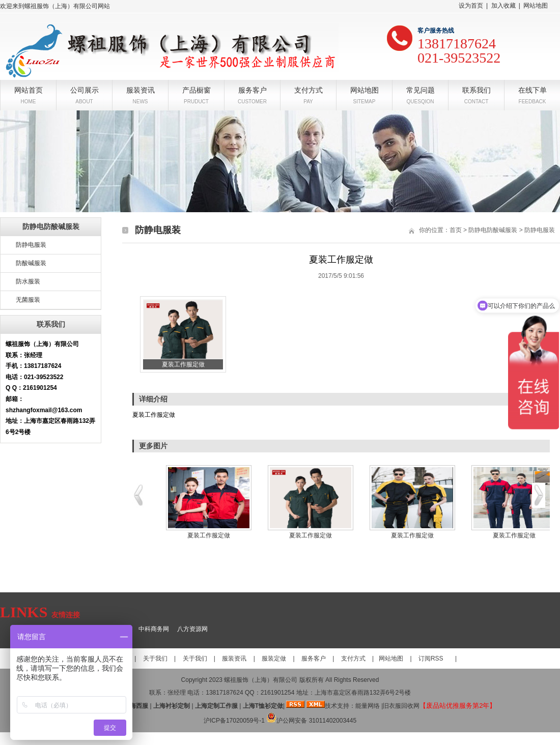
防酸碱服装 (31, 263)
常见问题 (421, 89)
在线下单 (533, 89)
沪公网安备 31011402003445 (311, 721)
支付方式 (309, 89)
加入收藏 (503, 6)
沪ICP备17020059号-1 (234, 721)
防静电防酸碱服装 (493, 230)
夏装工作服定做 (209, 535)
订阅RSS (431, 658)
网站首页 (29, 89)
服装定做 (274, 658)
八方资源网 (192, 629)
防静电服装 (31, 245)
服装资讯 (141, 89)
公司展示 (85, 89)
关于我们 (155, 658)
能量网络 (368, 706)
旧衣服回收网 (401, 706)
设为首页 (471, 6)
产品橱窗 (197, 89)
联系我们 (477, 89)
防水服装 (28, 281)
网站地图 (536, 6)
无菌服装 (28, 300)
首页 (456, 230)
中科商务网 (154, 629)
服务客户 (253, 89)
